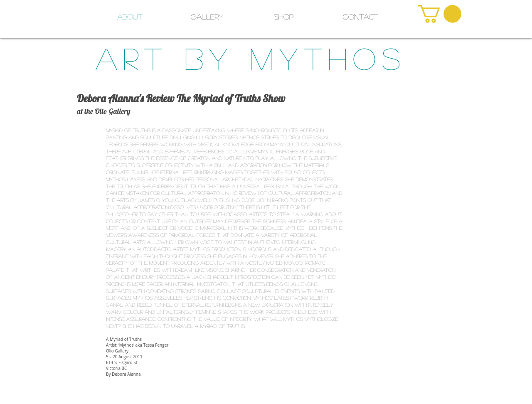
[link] (440, 14)
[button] (284, 17)
